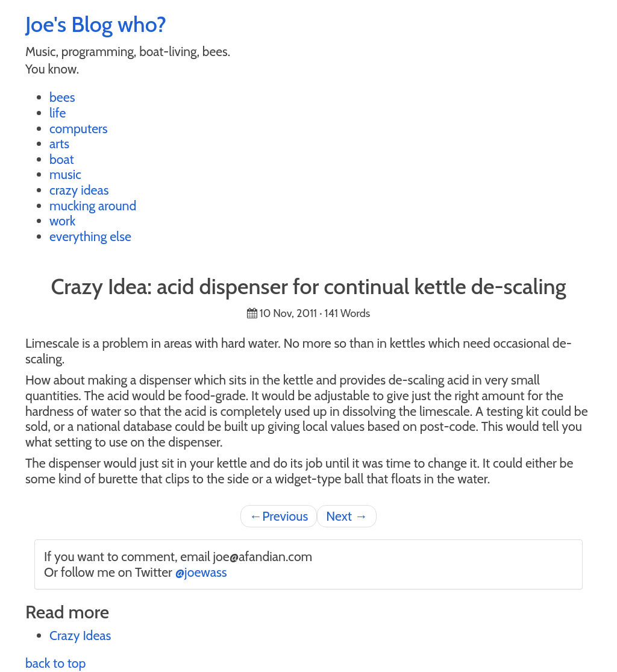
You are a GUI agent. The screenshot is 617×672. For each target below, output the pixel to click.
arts (59, 143)
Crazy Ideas (80, 635)
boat (62, 159)
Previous (279, 516)
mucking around (93, 206)
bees (62, 97)
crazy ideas (79, 190)
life (58, 113)
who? (142, 24)
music (65, 174)
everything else (90, 236)
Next (347, 516)
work (62, 221)
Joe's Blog (69, 24)
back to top (55, 663)
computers (79, 128)
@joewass (201, 572)
